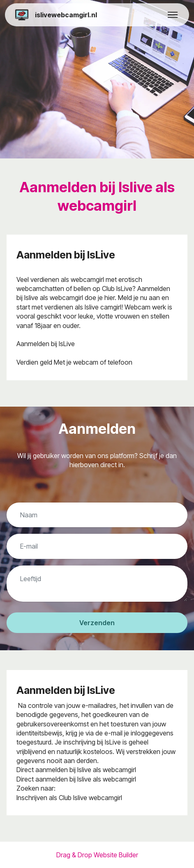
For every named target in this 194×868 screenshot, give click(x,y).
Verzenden (97, 623)
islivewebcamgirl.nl (66, 15)
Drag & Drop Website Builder (97, 855)
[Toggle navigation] (173, 15)
